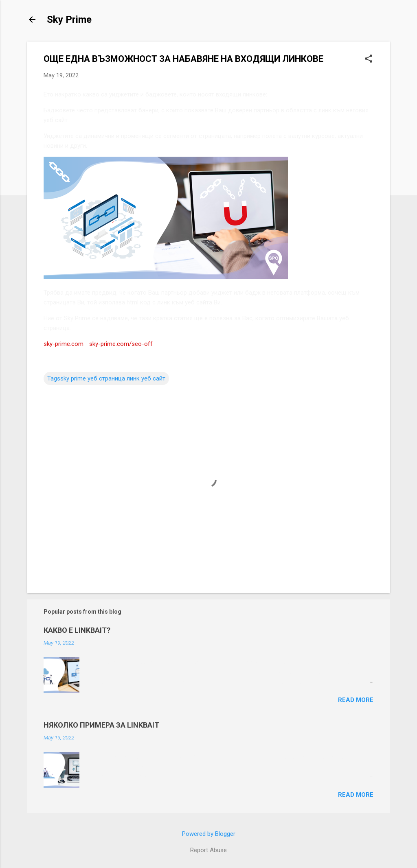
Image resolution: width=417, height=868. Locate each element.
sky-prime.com (64, 344)
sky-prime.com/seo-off (121, 344)
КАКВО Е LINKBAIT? (77, 630)
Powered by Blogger (209, 834)
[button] (369, 59)
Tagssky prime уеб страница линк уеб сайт (106, 378)
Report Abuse (208, 850)
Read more (356, 700)
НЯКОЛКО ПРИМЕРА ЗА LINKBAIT (101, 725)
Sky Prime (69, 20)
